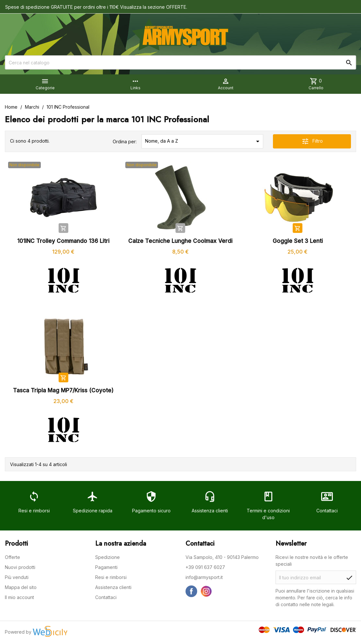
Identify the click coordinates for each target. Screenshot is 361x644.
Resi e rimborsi (111, 577)
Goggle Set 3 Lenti (298, 241)
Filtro (312, 141)
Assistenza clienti (113, 587)
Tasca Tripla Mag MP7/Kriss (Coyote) (63, 390)
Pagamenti (106, 567)
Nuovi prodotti (20, 567)
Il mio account (19, 597)
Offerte (12, 557)
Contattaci (106, 597)
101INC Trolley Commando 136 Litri (63, 241)
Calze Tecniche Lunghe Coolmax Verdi (180, 241)
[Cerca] (180, 62)
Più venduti (17, 577)
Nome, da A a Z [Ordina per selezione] (203, 141)
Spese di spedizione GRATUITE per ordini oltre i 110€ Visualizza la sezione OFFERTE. (96, 7)
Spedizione (107, 557)
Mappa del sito (21, 587)
